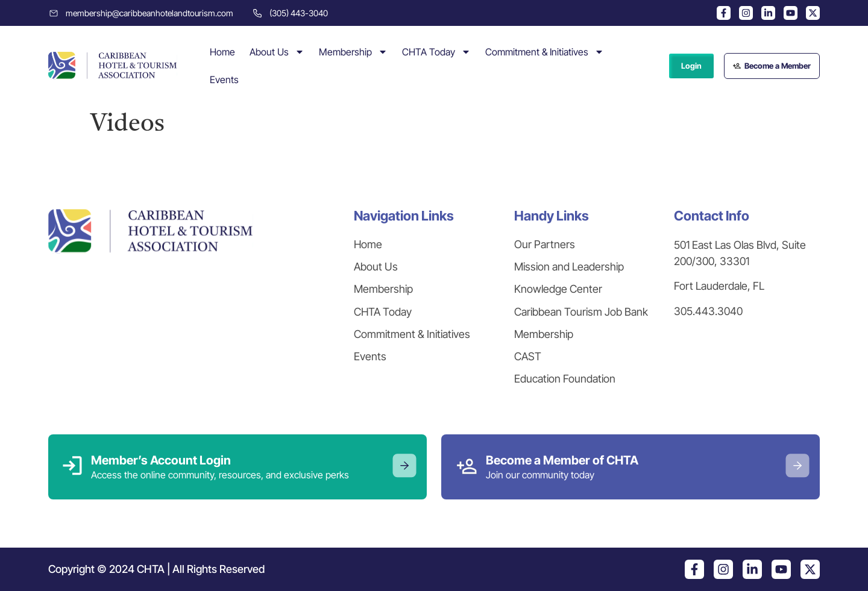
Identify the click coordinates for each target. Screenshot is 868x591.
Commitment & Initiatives (545, 52)
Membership (353, 52)
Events (224, 80)
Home (222, 52)
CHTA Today (436, 52)
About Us (277, 52)
